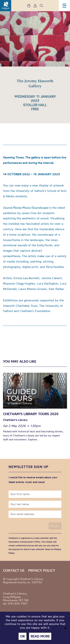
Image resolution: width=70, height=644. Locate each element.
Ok (23, 636)
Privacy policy (42, 570)
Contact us (14, 570)
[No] (65, 628)
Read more (40, 636)
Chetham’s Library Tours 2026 (31, 414)
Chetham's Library (6, 6)
